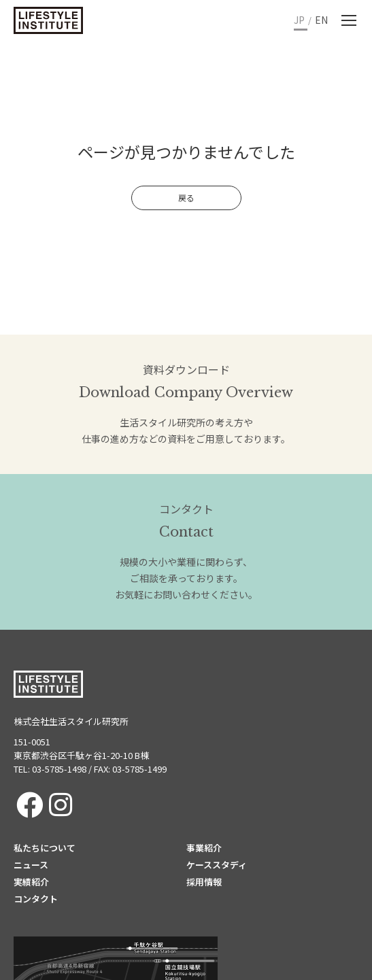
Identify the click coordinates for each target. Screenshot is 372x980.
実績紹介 (31, 882)
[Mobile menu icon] (349, 20)
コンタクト (36, 899)
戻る (186, 198)
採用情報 (204, 882)
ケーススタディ (217, 865)
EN (321, 20)
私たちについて (45, 848)
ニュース (31, 865)
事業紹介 (204, 848)
